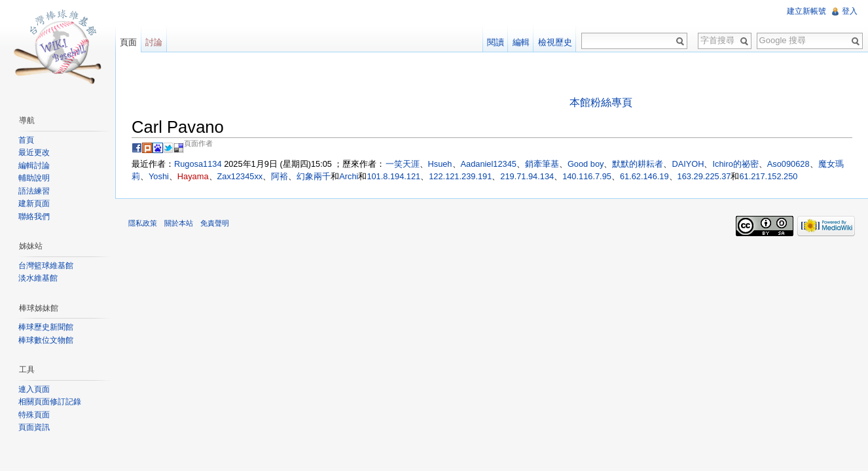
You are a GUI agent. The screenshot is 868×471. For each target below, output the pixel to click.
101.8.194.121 (393, 176)
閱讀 (496, 42)
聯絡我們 (34, 217)
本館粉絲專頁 (601, 102)
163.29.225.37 (704, 176)
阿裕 (280, 176)
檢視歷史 (555, 42)
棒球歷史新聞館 (46, 327)
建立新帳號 (806, 11)
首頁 (26, 140)
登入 (850, 11)
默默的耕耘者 (638, 164)
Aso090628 (788, 164)
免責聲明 (215, 223)
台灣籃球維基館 (46, 266)
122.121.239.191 (460, 176)
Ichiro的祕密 (735, 164)
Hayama (193, 176)
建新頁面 (34, 203)
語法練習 (34, 191)
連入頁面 (34, 389)
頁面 (128, 42)
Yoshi (159, 176)
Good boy (586, 164)
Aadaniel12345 (489, 164)
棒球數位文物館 (46, 340)
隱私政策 (143, 223)
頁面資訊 (34, 427)
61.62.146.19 (644, 176)
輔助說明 (34, 178)
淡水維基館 (38, 278)
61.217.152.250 (768, 176)
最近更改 (34, 152)
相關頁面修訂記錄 (50, 402)
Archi (349, 176)
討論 (154, 42)
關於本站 (179, 223)
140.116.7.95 (587, 176)
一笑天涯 (403, 164)
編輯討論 (34, 166)
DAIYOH (688, 164)
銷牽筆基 (542, 164)
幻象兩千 (314, 176)
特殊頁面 (34, 415)
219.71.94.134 (527, 176)
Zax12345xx (240, 176)
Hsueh (440, 164)
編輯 (521, 42)
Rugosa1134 (198, 164)
